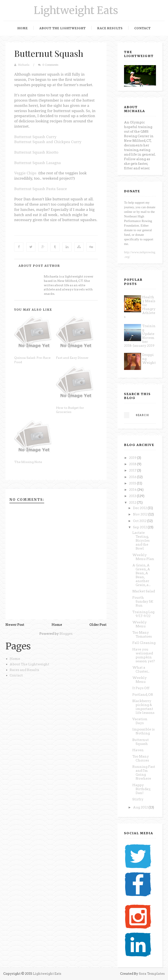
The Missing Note (28, 462)
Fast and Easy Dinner (72, 358)
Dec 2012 (140, 508)
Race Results (110, 28)
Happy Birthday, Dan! (142, 789)
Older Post (98, 625)
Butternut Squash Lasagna (38, 163)
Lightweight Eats (76, 10)
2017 (133, 470)
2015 (133, 483)
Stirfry (138, 799)
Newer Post (15, 625)
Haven (138, 750)
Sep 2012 (140, 527)
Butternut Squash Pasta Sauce (41, 189)
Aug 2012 (141, 807)
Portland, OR (143, 695)
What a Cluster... (141, 670)
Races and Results (24, 670)
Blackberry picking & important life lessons (143, 707)
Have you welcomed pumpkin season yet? (144, 655)
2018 (133, 464)
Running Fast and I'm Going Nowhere (144, 773)
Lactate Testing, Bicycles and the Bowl (141, 541)
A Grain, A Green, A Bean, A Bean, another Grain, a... (141, 575)
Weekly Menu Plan (143, 557)
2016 (133, 477)
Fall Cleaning (144, 643)
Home (23, 28)
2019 (133, 458)
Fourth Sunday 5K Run (143, 602)
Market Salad (144, 591)
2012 (133, 503)
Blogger (66, 634)
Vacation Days (140, 721)
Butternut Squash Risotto (36, 152)
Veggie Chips (25, 173)
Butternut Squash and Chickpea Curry (48, 142)
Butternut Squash (49, 53)
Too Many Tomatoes (142, 635)
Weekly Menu (140, 624)
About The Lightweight (29, 664)
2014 (133, 490)
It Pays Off (141, 688)
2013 (133, 496)
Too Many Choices (141, 758)
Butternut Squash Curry (35, 137)
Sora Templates (152, 974)
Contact (143, 28)
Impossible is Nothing (143, 731)
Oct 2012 (140, 521)
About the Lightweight (63, 28)
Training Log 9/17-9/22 (143, 614)
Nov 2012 (141, 514)
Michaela (24, 65)
